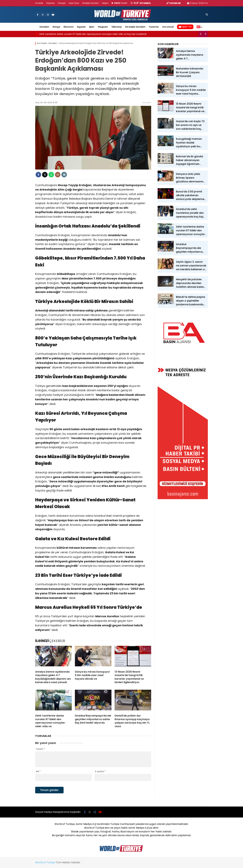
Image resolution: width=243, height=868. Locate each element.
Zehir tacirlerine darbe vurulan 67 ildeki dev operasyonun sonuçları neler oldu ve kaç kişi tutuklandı (93, 34)
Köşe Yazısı (74, 3)
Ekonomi (69, 27)
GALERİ (119, 3)
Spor (92, 27)
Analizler (39, 3)
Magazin (103, 27)
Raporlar (50, 3)
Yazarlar (154, 27)
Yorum (40, 749)
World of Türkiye (45, 862)
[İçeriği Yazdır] (64, 175)
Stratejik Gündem (91, 3)
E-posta (100, 771)
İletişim (105, 3)
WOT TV (185, 27)
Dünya (56, 27)
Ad (38, 771)
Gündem (44, 27)
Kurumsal (168, 27)
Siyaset (81, 27)
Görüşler (62, 3)
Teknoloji (116, 27)
